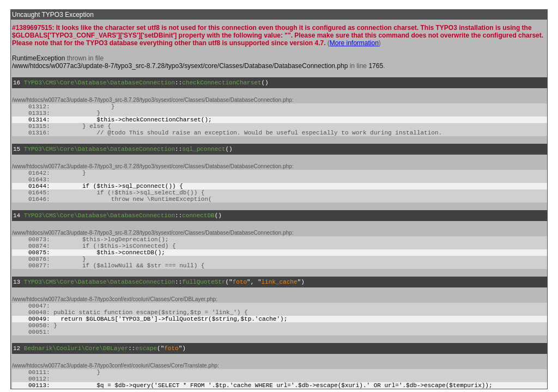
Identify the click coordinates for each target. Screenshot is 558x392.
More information (354, 43)
